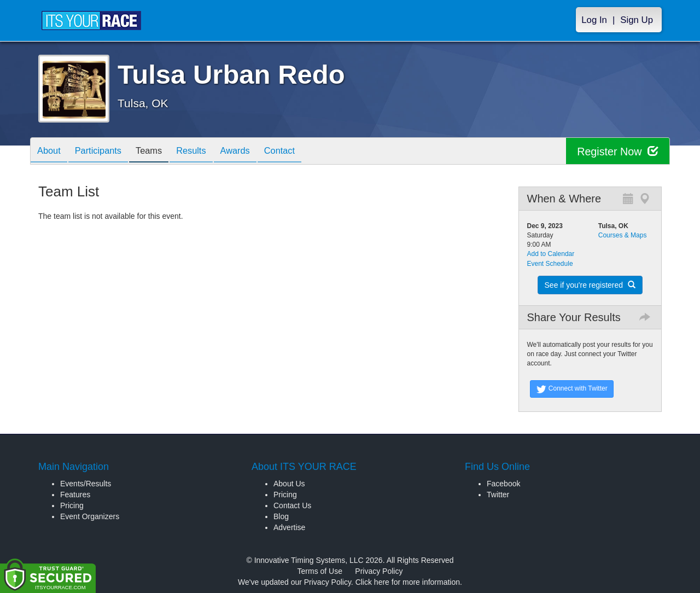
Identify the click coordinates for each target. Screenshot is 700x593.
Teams (159, 152)
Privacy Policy (379, 571)
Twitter (498, 495)
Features (75, 495)
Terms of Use (320, 571)
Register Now (617, 151)
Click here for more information (408, 582)
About (51, 152)
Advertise (289, 527)
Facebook (503, 484)
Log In (594, 20)
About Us (289, 484)
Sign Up (637, 20)
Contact (302, 152)
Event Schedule (550, 264)
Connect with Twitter (572, 389)
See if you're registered (590, 285)
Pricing (72, 505)
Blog (281, 516)
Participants (104, 152)
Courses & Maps (623, 235)
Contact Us (292, 505)
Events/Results (86, 484)
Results (206, 152)
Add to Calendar (551, 254)
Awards (254, 152)
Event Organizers (90, 516)
